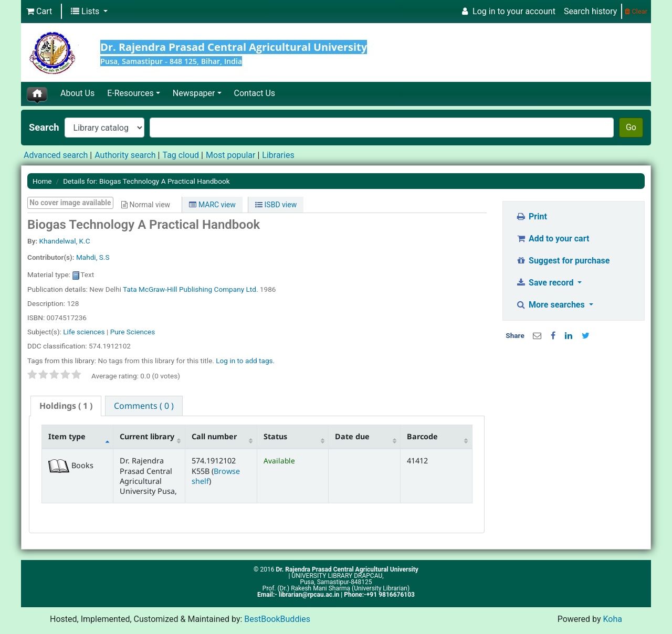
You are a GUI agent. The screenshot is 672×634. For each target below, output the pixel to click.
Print (532, 216)
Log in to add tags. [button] (245, 361)
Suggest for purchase (563, 261)
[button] (39, 12)
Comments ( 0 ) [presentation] (144, 406)
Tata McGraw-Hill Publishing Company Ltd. (190, 289)
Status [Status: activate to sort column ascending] (275, 436)
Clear (636, 11)
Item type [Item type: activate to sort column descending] (67, 436)
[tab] (66, 406)
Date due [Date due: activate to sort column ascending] (352, 436)
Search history (590, 11)
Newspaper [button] (194, 93)
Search (44, 127)
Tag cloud (181, 155)
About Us (77, 93)
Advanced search (56, 155)
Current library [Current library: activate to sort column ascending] (147, 436)
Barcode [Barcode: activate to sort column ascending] (422, 436)
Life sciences (84, 332)
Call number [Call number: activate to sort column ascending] (214, 436)
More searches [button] (552, 305)
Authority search (125, 155)
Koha (612, 619)
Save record (546, 283)
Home (42, 181)
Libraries (278, 155)
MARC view (212, 205)
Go (631, 127)
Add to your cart (553, 239)
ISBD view (276, 205)
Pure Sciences (133, 332)
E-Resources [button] (130, 93)
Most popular (230, 155)
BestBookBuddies (277, 619)
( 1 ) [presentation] (66, 406)
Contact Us (255, 93)
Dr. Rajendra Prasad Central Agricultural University (347, 569)
